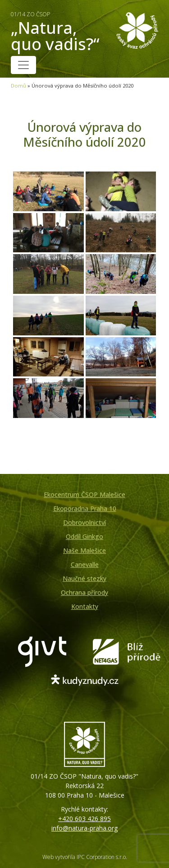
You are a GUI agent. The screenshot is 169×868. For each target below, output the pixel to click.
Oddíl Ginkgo (84, 536)
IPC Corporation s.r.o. (102, 857)
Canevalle (85, 564)
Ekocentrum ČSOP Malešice (84, 494)
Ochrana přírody (84, 592)
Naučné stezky (84, 578)
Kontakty (85, 606)
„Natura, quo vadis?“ (58, 32)
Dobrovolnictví (84, 522)
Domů (18, 86)
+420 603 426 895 (84, 819)
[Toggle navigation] (23, 65)
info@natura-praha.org (84, 828)
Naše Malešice (84, 550)
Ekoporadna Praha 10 (85, 508)
